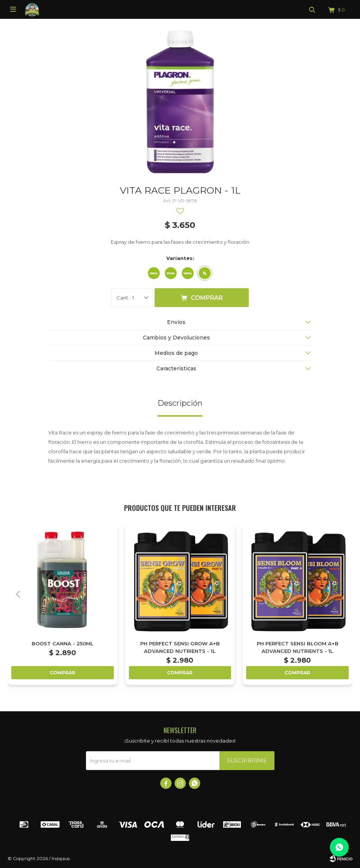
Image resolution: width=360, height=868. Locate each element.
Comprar (207, 298)
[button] (342, 594)
